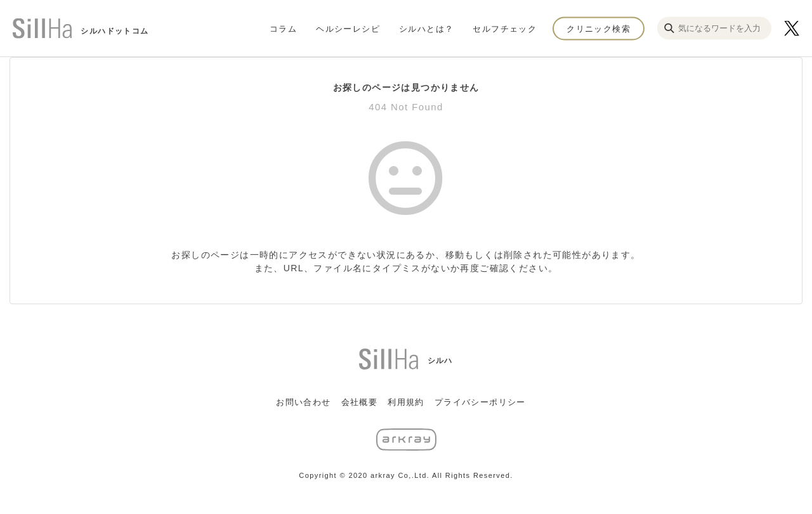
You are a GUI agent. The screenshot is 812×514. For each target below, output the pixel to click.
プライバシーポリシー (480, 402)
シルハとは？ (426, 28)
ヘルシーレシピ (348, 28)
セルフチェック (505, 28)
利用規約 (406, 402)
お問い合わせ (303, 402)
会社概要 (360, 402)
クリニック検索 (599, 28)
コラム (283, 28)
